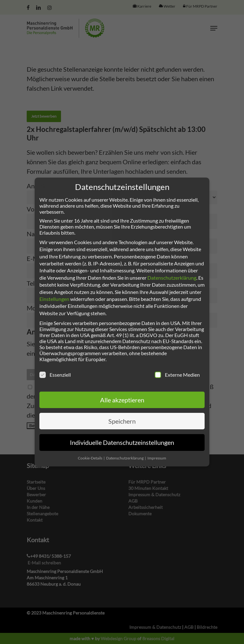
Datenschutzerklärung (172, 278)
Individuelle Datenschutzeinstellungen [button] (122, 442)
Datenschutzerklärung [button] (125, 458)
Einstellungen (54, 299)
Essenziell (55, 375)
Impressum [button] (157, 458)
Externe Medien (177, 375)
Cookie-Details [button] (90, 458)
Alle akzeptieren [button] (122, 400)
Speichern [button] (122, 421)
